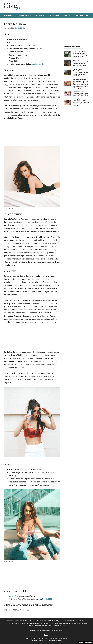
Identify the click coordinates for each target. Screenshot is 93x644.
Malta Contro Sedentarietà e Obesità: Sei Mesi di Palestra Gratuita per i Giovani (81, 63)
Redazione (59, 641)
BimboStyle (26, 15)
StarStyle (68, 15)
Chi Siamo (34, 641)
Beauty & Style (82, 15)
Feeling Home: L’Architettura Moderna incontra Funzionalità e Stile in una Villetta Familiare (80, 72)
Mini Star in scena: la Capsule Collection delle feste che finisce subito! (81, 93)
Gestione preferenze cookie (85, 642)
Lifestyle (40, 15)
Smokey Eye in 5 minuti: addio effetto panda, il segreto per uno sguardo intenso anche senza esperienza (81, 102)
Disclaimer (51, 641)
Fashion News (53, 15)
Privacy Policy (42, 641)
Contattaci (60, 630)
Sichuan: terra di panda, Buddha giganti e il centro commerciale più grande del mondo (81, 54)
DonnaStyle (11, 15)
